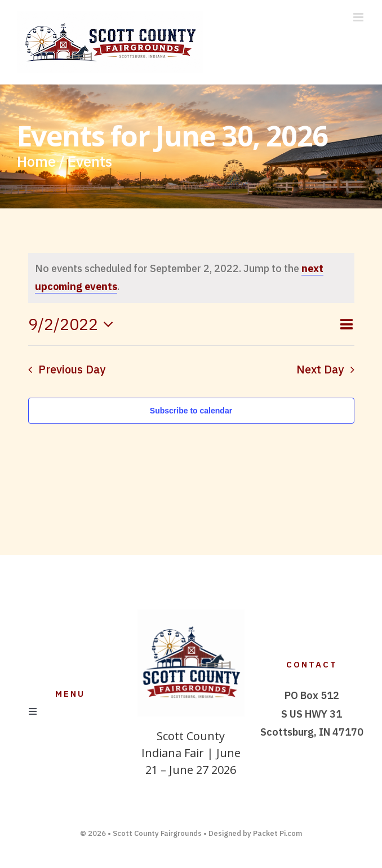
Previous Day (72, 369)
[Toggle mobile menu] (359, 17)
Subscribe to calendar (191, 411)
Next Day (320, 369)
